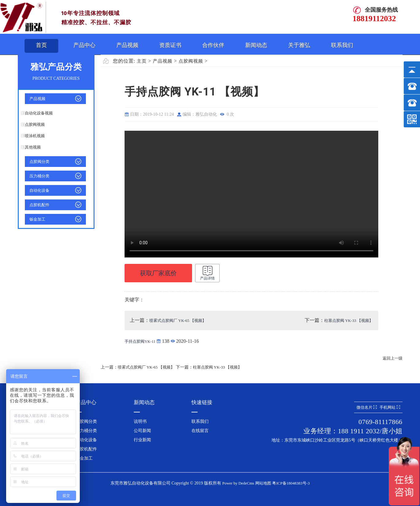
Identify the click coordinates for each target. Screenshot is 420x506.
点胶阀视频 (35, 124)
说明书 (140, 421)
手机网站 (390, 407)
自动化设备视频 (39, 113)
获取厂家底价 (158, 273)
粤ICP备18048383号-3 (291, 483)
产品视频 (127, 45)
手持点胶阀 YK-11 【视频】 (251, 194)
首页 (41, 45)
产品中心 (84, 45)
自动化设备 (39, 190)
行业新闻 (142, 440)
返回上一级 (393, 358)
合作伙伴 (213, 45)
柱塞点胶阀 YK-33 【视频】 (349, 321)
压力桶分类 (39, 176)
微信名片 (367, 407)
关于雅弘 (299, 45)
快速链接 (202, 402)
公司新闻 (142, 431)
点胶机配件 (39, 205)
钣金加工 (37, 219)
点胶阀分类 (39, 162)
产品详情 (207, 273)
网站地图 (263, 483)
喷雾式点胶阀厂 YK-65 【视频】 (178, 321)
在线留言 (200, 431)
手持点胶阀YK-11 (141, 341)
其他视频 (33, 147)
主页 (142, 61)
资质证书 (170, 45)
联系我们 (342, 45)
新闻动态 (256, 45)
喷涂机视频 (35, 136)
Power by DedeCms (238, 483)
